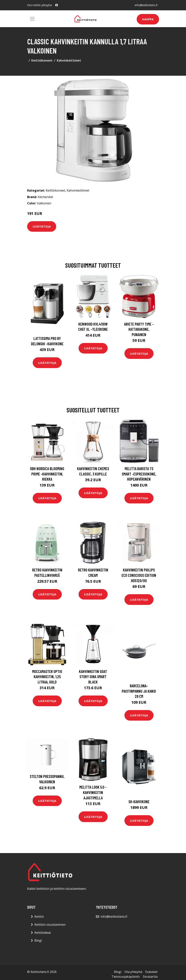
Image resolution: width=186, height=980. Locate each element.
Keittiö (39, 917)
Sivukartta (150, 977)
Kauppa (148, 19)
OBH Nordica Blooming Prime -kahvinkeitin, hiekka (47, 474)
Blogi (38, 940)
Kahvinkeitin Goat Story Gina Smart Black (93, 677)
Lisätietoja (42, 226)
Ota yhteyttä (133, 972)
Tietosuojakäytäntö (126, 977)
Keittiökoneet (42, 60)
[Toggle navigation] (32, 19)
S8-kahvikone (139, 802)
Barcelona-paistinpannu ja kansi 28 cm (139, 691)
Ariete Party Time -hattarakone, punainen (139, 329)
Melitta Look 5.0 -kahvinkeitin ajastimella (93, 792)
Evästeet (151, 972)
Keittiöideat (43, 933)
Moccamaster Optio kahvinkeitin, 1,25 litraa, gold (47, 677)
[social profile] (57, 5)
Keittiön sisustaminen (50, 925)
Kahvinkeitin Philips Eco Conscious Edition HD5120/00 (139, 575)
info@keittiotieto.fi (146, 5)
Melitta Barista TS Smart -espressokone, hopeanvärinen (139, 474)
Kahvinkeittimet (69, 60)
